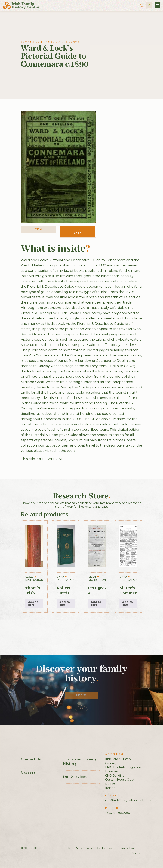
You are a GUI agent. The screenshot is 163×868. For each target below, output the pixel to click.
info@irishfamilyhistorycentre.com (129, 800)
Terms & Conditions (80, 848)
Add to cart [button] (33, 603)
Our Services (75, 777)
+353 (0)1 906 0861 (118, 813)
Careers (28, 772)
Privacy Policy (128, 848)
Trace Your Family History (80, 762)
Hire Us (81, 695)
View (39, 229)
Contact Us (31, 759)
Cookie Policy (106, 848)
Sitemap (137, 853)
